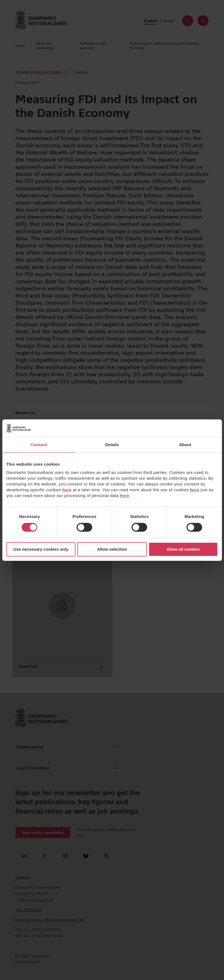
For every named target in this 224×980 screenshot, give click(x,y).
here (67, 490)
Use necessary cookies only (41, 549)
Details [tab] (112, 445)
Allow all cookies (183, 549)
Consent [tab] (39, 445)
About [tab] (185, 445)
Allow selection (112, 549)
